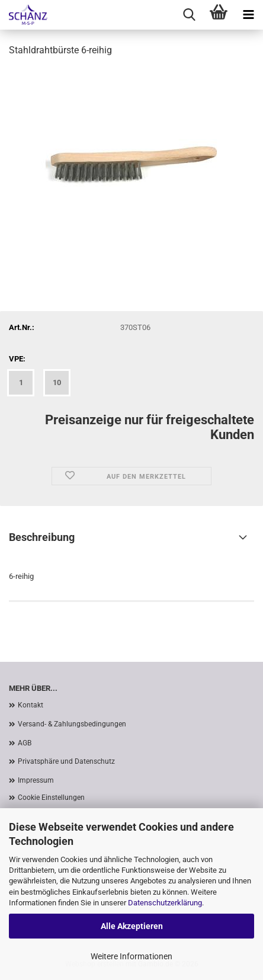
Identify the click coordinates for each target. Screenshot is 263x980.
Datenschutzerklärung (165, 903)
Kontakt (31, 705)
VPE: (17, 359)
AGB (25, 743)
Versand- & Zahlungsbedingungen (72, 724)
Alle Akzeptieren (132, 926)
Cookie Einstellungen (51, 798)
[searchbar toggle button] (189, 15)
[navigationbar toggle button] (248, 15)
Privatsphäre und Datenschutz (66, 761)
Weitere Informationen (131, 956)
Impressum (36, 780)
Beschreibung (42, 537)
